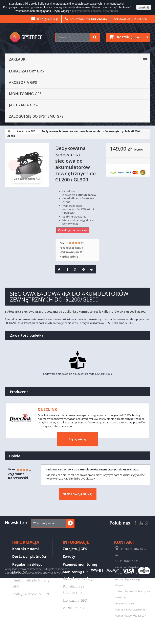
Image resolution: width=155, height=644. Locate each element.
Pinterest (82, 269)
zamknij (144, 7)
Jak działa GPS (75, 600)
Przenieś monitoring (80, 564)
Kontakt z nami (25, 549)
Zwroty (69, 557)
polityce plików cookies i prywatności (95, 11)
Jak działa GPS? (24, 105)
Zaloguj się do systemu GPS (36, 116)
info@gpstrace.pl (45, 19)
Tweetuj (58, 269)
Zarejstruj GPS (75, 549)
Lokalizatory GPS (26, 71)
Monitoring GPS (25, 94)
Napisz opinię (69, 257)
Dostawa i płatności (29, 557)
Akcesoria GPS (23, 82)
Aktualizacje (73, 608)
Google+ (74, 269)
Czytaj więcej (78, 439)
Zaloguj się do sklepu (130, 19)
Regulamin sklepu (27, 564)
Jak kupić (20, 572)
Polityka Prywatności (30, 594)
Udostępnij (66, 269)
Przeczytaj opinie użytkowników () (71, 250)
